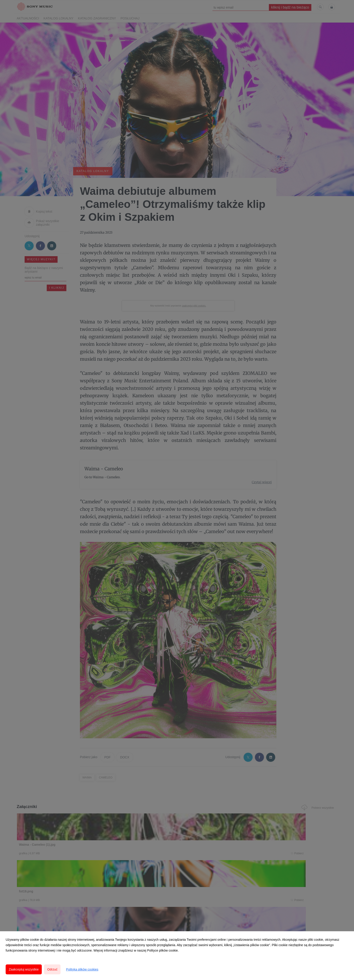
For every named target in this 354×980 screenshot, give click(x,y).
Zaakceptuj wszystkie (24, 969)
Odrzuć (52, 969)
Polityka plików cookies (82, 969)
